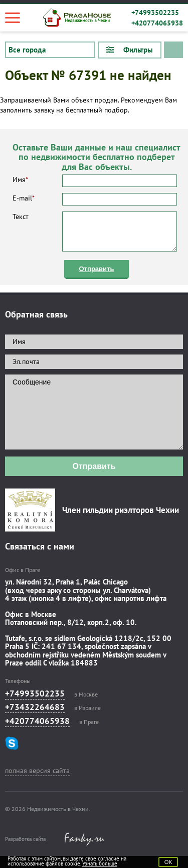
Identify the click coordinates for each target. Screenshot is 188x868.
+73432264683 (35, 707)
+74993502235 (155, 12)
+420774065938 (157, 23)
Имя (95, 181)
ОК (168, 862)
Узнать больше (100, 863)
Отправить (97, 269)
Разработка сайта (25, 839)
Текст (95, 231)
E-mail (95, 199)
